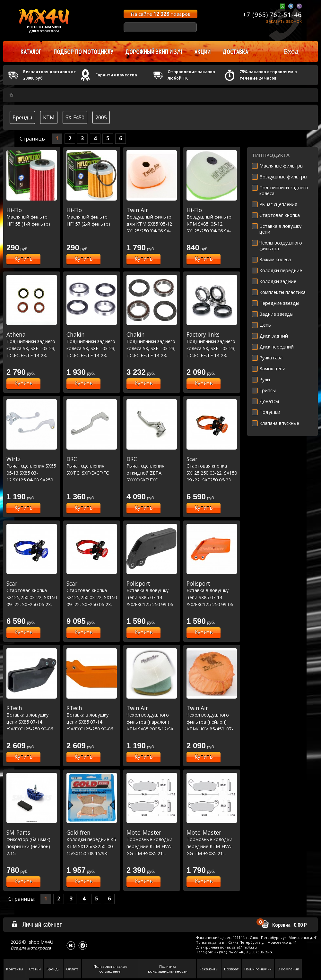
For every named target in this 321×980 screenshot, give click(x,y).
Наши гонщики (258, 969)
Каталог (31, 52)
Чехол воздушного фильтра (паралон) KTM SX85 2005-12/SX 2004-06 (152, 722)
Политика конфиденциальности (168, 969)
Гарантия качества (116, 75)
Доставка (235, 52)
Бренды (22, 117)
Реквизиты (209, 969)
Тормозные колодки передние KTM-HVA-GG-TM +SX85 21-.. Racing (152, 846)
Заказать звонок (284, 21)
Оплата (72, 969)
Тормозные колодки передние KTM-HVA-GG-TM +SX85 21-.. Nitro (212, 846)
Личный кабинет (37, 924)
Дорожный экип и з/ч (154, 52)
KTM (49, 117)
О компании (288, 969)
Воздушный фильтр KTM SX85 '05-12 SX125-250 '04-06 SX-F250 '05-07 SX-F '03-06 (212, 224)
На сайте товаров (161, 14)
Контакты (15, 969)
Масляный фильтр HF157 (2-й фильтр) (92, 217)
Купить (24, 259)
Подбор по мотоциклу (83, 52)
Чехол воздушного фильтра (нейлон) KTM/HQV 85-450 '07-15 (212, 722)
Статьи (35, 969)
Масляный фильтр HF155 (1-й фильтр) (32, 217)
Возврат (231, 969)
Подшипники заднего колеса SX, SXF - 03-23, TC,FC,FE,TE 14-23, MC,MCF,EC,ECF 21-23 (32, 348)
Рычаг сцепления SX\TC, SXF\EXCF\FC (92, 466)
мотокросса (39, 948)
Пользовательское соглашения (110, 969)
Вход (291, 51)
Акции (203, 52)
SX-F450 (75, 117)
